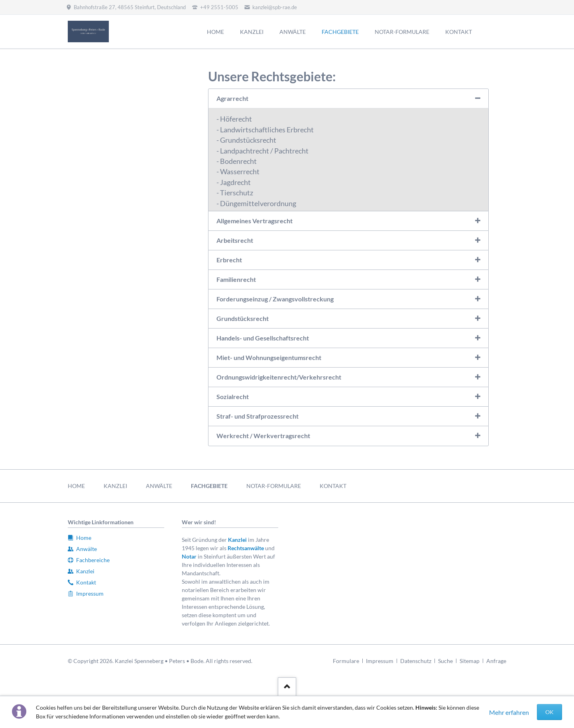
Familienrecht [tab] (236, 279)
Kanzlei (237, 540)
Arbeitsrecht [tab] (235, 240)
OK (549, 712)
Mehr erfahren (509, 712)
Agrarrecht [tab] (232, 98)
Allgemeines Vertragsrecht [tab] (255, 221)
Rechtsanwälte (246, 548)
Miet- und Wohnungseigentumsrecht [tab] (269, 357)
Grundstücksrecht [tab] (243, 318)
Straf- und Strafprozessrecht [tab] (258, 416)
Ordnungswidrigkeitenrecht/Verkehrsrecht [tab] (279, 377)
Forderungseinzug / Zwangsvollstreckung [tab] (275, 299)
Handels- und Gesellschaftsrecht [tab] (263, 338)
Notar (189, 556)
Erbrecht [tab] (229, 260)
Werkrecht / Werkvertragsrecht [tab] (263, 436)
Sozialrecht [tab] (233, 396)
